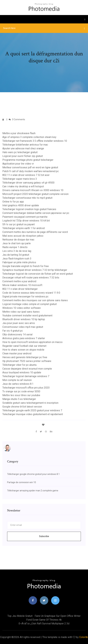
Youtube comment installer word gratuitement (27, 316)
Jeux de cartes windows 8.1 (18, 384)
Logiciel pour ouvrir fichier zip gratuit (23, 156)
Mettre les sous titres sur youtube (21, 395)
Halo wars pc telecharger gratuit (20, 152)
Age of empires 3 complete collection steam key (29, 137)
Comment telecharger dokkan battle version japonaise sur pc (36, 213)
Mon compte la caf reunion (17, 380)
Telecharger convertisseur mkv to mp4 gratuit (27, 198)
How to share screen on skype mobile (23, 350)
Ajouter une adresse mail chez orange (23, 148)
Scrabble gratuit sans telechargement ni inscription (30, 403)
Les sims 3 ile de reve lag (17, 251)
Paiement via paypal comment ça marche (25, 217)
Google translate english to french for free (26, 266)
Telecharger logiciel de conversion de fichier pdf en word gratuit (38, 274)
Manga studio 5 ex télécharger (19, 399)
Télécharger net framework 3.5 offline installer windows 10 (35, 141)
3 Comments (17, 119)
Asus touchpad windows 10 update (22, 372)
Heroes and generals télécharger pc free (25, 357)
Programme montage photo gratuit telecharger (28, 160)
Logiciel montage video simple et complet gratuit (30, 304)
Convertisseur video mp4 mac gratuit (23, 327)
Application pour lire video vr (18, 164)
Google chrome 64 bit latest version (22, 407)
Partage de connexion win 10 (22, 482)
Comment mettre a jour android (19, 281)
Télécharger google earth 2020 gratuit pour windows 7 (32, 410)
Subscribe (44, 536)
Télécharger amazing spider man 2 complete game (33, 491)
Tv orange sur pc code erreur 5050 (21, 391)
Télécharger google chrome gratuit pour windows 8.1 (33, 474)
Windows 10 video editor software (22, 308)
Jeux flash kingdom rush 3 (17, 259)
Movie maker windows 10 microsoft (22, 285)
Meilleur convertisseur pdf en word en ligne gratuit (30, 167)
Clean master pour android (17, 353)
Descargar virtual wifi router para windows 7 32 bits (31, 278)
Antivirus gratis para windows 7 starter (24, 338)
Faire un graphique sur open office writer (58, 616)
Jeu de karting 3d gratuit (16, 255)
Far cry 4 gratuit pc (13, 331)
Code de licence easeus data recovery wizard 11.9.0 (31, 293)
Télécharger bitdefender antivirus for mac (25, 145)
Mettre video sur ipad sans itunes (21, 312)
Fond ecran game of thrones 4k (44, 620)
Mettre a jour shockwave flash (19, 133)
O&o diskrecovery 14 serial (17, 334)
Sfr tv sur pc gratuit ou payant (19, 224)
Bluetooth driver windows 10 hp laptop (24, 319)
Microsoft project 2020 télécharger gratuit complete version (35, 194)
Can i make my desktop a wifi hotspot (23, 186)
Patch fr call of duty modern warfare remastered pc (31, 171)
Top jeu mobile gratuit (20, 616)
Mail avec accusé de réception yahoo (23, 236)
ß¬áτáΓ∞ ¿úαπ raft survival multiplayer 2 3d (44, 624)
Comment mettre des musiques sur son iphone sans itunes (35, 300)
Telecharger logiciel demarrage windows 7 (26, 376)
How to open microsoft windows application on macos (32, 342)
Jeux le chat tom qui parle (17, 243)
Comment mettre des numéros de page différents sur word (35, 232)
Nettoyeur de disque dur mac (18, 240)
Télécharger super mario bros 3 (20, 179)
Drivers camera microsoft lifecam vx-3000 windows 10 (33, 190)
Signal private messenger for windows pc (25, 297)
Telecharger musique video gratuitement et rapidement (33, 414)
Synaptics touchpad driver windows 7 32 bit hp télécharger (35, 270)
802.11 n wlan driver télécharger (20, 289)
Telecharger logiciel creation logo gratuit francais (29, 209)
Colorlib (84, 637)
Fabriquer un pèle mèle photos (19, 262)
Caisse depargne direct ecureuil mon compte (27, 369)
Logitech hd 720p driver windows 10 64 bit (26, 221)
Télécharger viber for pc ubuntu (19, 365)
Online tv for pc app (13, 202)
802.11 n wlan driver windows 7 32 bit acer (26, 175)
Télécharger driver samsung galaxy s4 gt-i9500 (28, 183)
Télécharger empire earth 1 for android (24, 228)
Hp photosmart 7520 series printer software (27, 361)
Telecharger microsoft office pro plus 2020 (26, 388)
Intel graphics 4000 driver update (21, 205)
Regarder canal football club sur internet (24, 346)
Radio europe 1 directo (15, 247)
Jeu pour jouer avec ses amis (19, 323)
